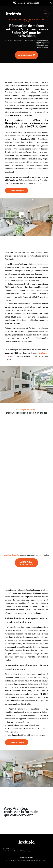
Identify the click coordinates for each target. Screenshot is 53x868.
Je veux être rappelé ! (27, 3)
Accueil (9, 41)
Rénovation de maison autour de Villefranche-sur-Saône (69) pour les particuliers (42, 44)
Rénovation (29, 41)
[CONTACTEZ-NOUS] (26, 55)
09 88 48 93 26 (9, 848)
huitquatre (42, 860)
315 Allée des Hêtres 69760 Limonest (17, 851)
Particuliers (18, 41)
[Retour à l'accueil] (13, 14)
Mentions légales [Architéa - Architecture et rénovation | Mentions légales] (27, 857)
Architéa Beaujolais (12, 555)
